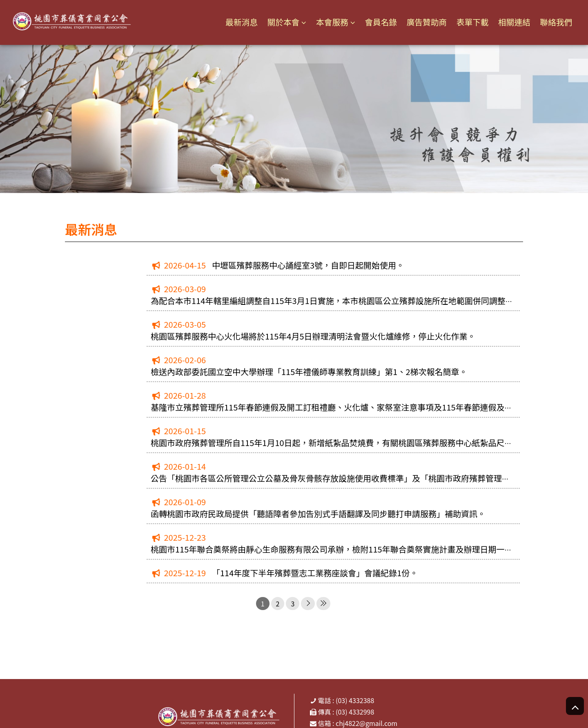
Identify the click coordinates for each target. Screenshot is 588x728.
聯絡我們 (556, 22)
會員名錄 (379, 22)
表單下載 (471, 22)
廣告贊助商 (425, 22)
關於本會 (280, 22)
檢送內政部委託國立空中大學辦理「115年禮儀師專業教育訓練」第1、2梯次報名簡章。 (309, 372)
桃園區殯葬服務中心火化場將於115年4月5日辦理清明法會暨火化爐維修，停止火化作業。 (313, 336)
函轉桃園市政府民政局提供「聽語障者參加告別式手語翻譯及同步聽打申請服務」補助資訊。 (318, 514)
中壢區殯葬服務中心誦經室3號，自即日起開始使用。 (308, 265)
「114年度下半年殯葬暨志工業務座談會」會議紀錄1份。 (315, 573)
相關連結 (514, 22)
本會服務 (329, 22)
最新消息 (238, 22)
